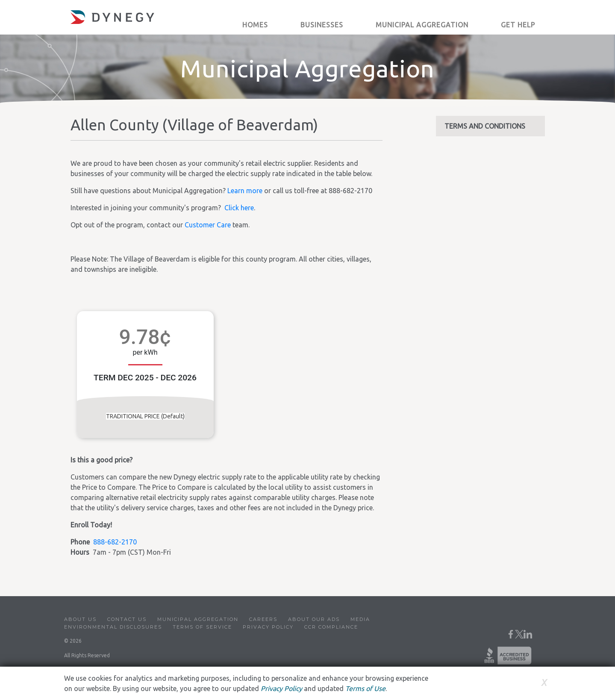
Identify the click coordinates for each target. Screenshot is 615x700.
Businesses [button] (322, 25)
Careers (263, 619)
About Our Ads (314, 619)
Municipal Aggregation (198, 619)
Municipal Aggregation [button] (422, 25)
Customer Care (208, 225)
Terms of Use (365, 688)
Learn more (245, 191)
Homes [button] (255, 25)
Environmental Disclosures (113, 627)
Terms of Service (202, 627)
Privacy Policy (268, 627)
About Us (80, 619)
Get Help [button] (518, 25)
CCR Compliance (331, 627)
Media (360, 619)
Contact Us (127, 619)
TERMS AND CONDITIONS (485, 126)
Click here (239, 208)
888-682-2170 (115, 542)
